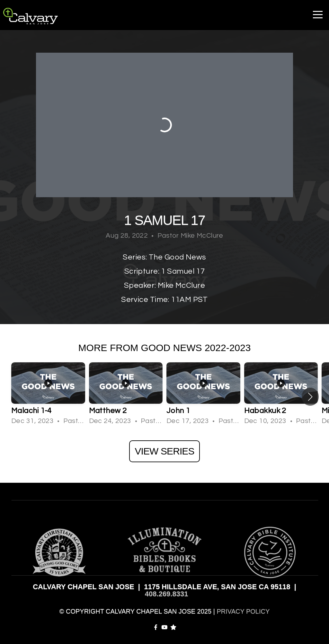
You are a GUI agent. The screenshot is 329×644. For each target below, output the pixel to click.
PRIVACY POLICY (243, 611)
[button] (310, 397)
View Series (164, 451)
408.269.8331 (167, 594)
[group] (48, 397)
